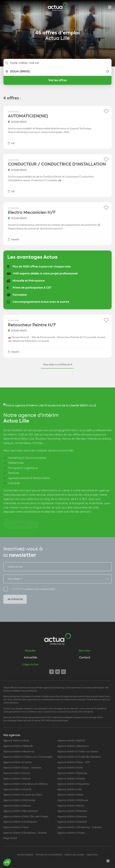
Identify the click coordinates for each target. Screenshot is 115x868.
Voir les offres (58, 80)
